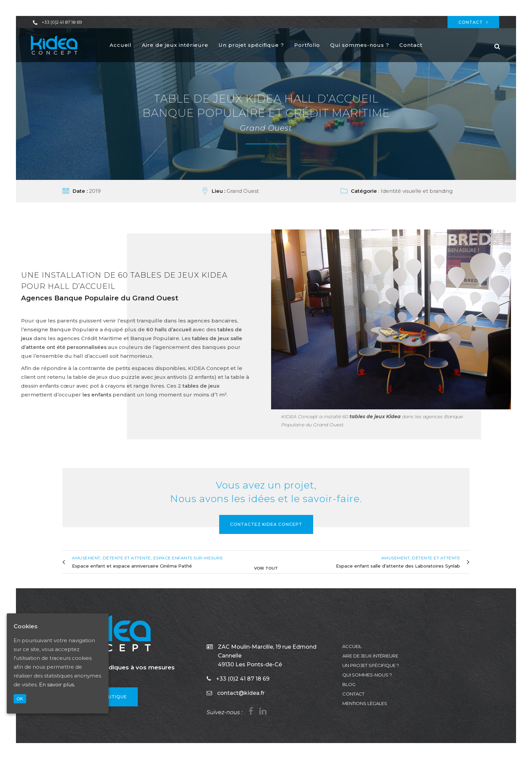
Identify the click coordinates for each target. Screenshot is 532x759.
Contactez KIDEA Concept (266, 524)
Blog (349, 684)
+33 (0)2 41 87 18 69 (62, 22)
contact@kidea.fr (241, 693)
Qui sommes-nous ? (367, 675)
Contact (473, 22)
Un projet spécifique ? (371, 665)
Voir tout (266, 567)
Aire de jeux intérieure (370, 656)
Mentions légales (365, 703)
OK (20, 699)
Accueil (352, 646)
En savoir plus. (57, 684)
